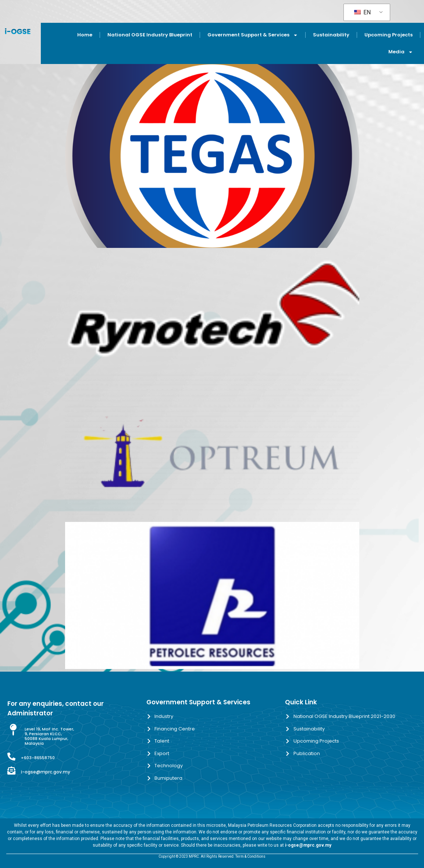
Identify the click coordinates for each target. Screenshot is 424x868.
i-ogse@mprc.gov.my (46, 772)
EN (362, 12)
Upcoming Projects (389, 35)
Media (401, 52)
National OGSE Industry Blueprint (150, 35)
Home (85, 35)
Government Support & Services (253, 35)
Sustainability (331, 35)
